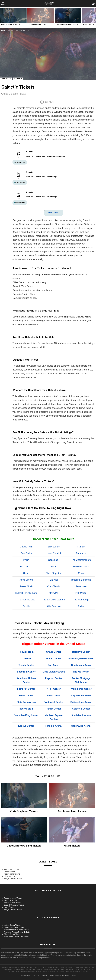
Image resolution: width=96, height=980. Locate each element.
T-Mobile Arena (53, 726)
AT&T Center (54, 689)
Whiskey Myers (81, 567)
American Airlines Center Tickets (17, 932)
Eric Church (26, 567)
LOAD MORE (54, 213)
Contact (44, 976)
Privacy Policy (25, 976)
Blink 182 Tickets (11, 876)
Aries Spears (26, 580)
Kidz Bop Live (54, 606)
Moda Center (26, 695)
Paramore (81, 553)
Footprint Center (26, 689)
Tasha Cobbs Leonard (54, 600)
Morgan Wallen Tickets (13, 878)
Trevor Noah (26, 586)
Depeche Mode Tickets (13, 898)
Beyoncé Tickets (10, 900)
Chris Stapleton (54, 573)
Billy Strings (54, 547)
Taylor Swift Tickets (11, 869)
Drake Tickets (9, 872)
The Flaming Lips (26, 600)
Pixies (81, 606)
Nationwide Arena (81, 726)
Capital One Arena (81, 695)
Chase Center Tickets (12, 934)
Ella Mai (54, 580)
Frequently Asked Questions (59, 976)
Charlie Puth (26, 547)
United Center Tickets (12, 925)
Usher (26, 573)
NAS (54, 567)
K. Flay (81, 547)
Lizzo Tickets (9, 907)
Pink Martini (81, 593)
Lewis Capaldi (54, 553)
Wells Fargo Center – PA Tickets (17, 936)
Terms (74, 976)
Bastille (26, 606)
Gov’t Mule (81, 586)
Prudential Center (53, 702)
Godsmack (54, 560)
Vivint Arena (54, 695)
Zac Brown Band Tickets (38, 25)
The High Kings (81, 600)
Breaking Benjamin (81, 580)
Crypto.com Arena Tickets (14, 927)
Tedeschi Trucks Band (26, 593)
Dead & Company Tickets (14, 905)
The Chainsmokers (81, 560)
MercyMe (54, 593)
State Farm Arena (26, 702)
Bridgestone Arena (81, 702)
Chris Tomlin (54, 586)
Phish (26, 560)
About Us (36, 976)
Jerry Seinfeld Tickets (12, 903)
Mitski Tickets (89, 25)
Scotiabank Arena (81, 715)
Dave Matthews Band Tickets (67, 25)
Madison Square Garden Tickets (17, 930)
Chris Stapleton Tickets (11, 25)
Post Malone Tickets (12, 874)
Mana (81, 573)
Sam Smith (26, 553)
